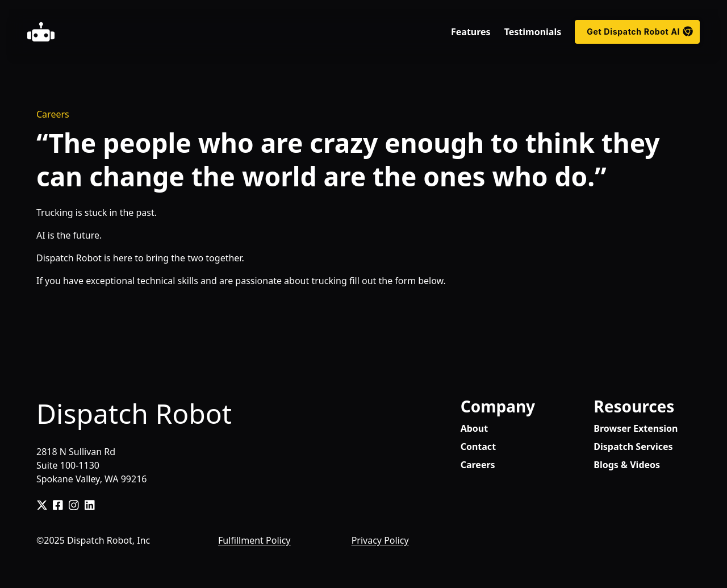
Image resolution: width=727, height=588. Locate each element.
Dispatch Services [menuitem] (633, 447)
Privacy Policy (380, 540)
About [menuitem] (475, 428)
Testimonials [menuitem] (533, 32)
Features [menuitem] (471, 32)
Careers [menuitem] (478, 465)
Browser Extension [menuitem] (636, 428)
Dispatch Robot (134, 413)
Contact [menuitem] (478, 447)
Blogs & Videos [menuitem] (627, 465)
